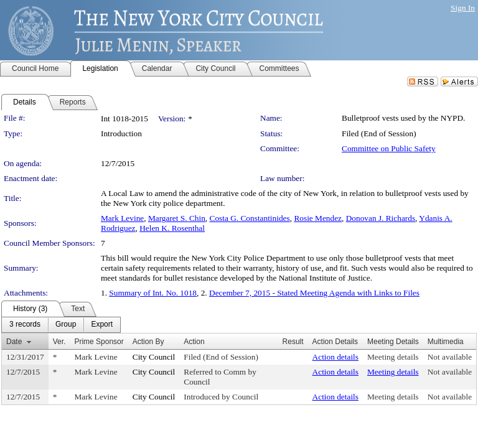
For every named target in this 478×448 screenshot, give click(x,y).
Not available (450, 357)
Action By (148, 342)
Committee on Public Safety (389, 148)
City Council (154, 357)
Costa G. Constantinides (250, 218)
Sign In (463, 8)
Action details (335, 357)
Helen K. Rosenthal (172, 228)
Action (194, 342)
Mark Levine (122, 218)
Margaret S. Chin (177, 218)
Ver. (59, 342)
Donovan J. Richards (381, 218)
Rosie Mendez (318, 218)
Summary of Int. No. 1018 (153, 293)
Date (14, 342)
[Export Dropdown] (102, 325)
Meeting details (393, 357)
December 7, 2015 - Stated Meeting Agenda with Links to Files (314, 293)
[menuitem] (25, 325)
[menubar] (61, 325)
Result (293, 342)
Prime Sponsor (99, 342)
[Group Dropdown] (66, 325)
